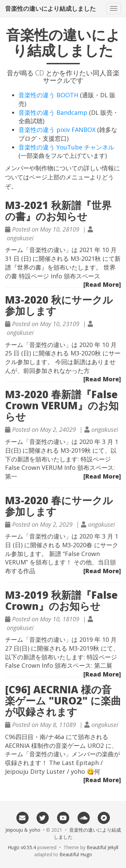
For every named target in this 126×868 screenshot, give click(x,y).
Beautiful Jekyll (102, 847)
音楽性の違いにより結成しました (50, 8)
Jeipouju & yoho (23, 830)
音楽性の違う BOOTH (48, 95)
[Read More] (102, 284)
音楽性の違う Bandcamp (53, 112)
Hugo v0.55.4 (22, 847)
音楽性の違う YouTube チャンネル (66, 147)
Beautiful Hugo (76, 854)
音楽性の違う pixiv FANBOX (57, 130)
